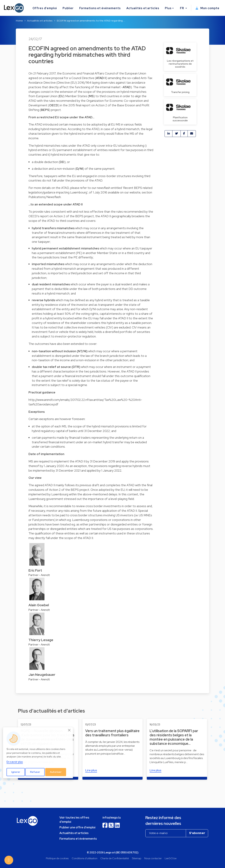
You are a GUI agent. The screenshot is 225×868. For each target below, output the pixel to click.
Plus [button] (168, 8)
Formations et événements (100, 8)
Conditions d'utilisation (85, 858)
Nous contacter (153, 858)
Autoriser (56, 772)
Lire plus (91, 770)
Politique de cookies (57, 858)
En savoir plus (15, 762)
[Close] (69, 730)
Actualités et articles (143, 8)
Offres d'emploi (45, 8)
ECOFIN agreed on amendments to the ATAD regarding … (91, 21)
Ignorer (16, 772)
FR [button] (182, 8)
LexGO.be (171, 858)
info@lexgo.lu (112, 818)
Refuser (35, 772)
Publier (68, 8)
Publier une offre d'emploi (77, 827)
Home (19, 21)
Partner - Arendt (39, 575)
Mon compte (207, 8)
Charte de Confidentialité (115, 858)
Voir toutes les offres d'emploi (74, 820)
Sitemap (137, 858)
